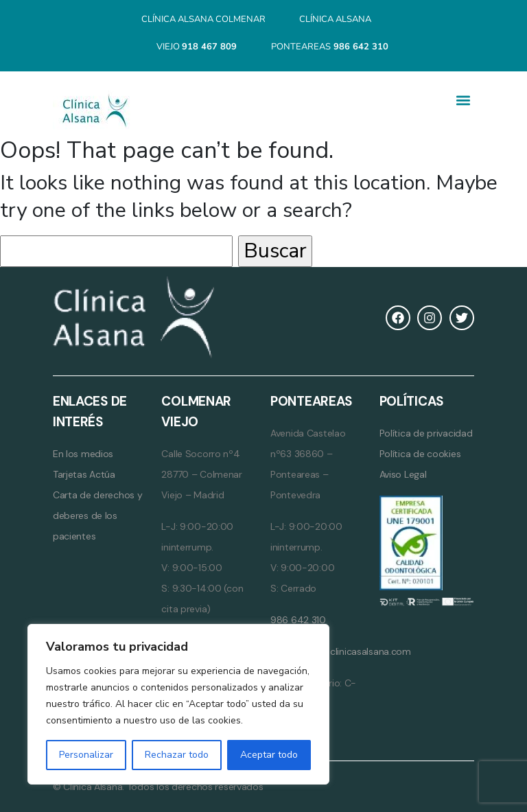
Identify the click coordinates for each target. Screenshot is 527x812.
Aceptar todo (269, 755)
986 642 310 (298, 620)
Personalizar (86, 755)
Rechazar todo (177, 755)
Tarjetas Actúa (84, 474)
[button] (463, 101)
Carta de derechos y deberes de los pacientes (98, 515)
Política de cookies (420, 454)
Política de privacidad (426, 433)
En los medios (83, 454)
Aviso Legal (403, 474)
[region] (178, 704)
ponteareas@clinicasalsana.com (341, 651)
